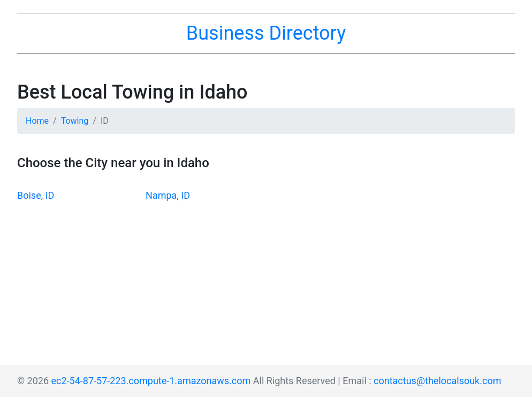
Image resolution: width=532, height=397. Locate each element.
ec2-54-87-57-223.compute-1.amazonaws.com (151, 381)
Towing (75, 121)
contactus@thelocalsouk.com (437, 381)
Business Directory (266, 33)
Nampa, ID (168, 195)
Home (37, 121)
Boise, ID (36, 195)
